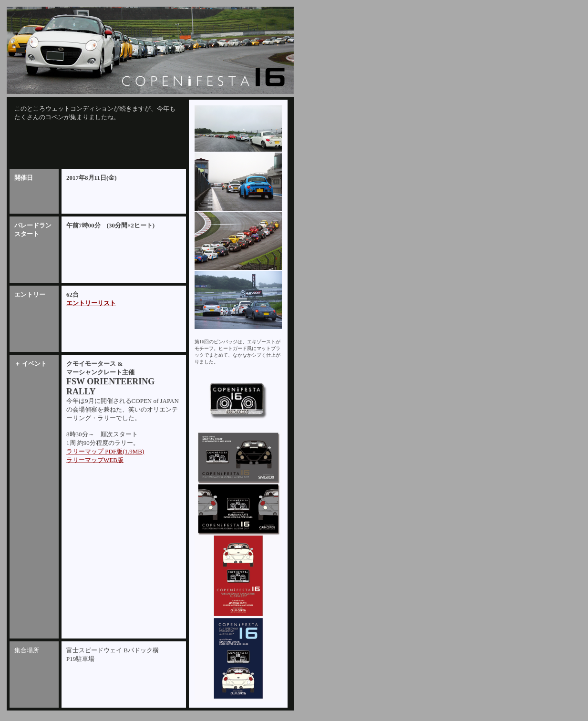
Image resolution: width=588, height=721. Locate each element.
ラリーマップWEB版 (95, 460)
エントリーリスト (91, 303)
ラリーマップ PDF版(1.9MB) (105, 451)
